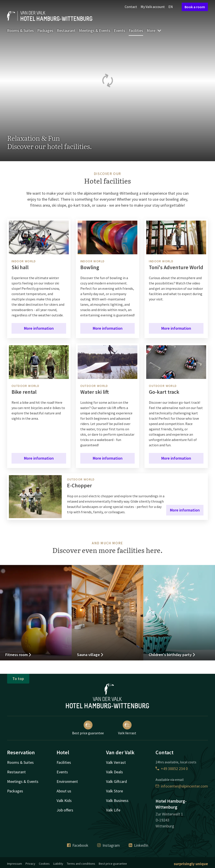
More (154, 30)
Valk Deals (114, 772)
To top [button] (18, 679)
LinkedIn (138, 845)
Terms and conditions (81, 864)
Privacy (30, 864)
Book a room (195, 7)
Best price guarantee (88, 728)
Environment (67, 781)
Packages (45, 30)
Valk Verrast (127, 728)
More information (39, 328)
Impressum (15, 864)
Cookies (44, 864)
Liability (58, 864)
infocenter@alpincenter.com (182, 786)
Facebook (78, 845)
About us (64, 791)
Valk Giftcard (116, 781)
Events (119, 30)
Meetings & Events (95, 30)
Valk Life (113, 810)
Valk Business (117, 800)
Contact (131, 7)
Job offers (65, 810)
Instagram (108, 845)
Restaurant (66, 30)
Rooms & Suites (20, 30)
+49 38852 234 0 (172, 769)
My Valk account (153, 7)
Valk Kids (64, 800)
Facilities (136, 30)
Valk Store (114, 791)
